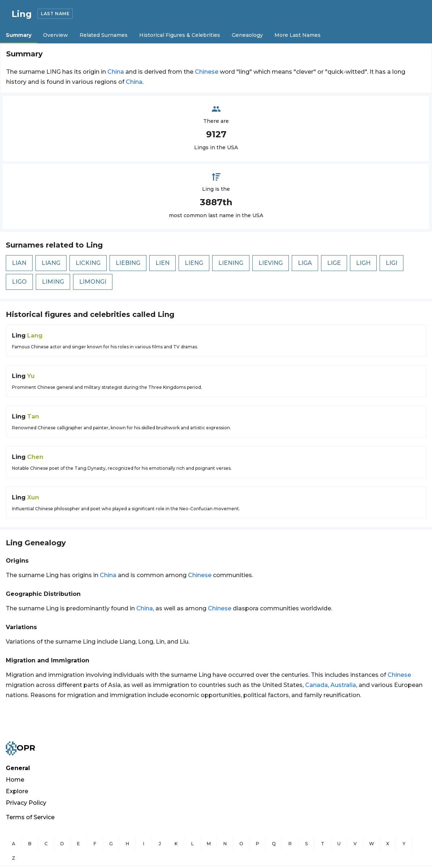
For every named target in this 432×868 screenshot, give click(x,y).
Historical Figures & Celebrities (180, 35)
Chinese (207, 72)
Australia (343, 685)
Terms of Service (30, 817)
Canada (316, 685)
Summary (19, 35)
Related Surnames (104, 35)
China (116, 72)
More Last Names (298, 35)
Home (15, 780)
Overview (55, 35)
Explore (17, 791)
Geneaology (247, 35)
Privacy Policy (26, 803)
